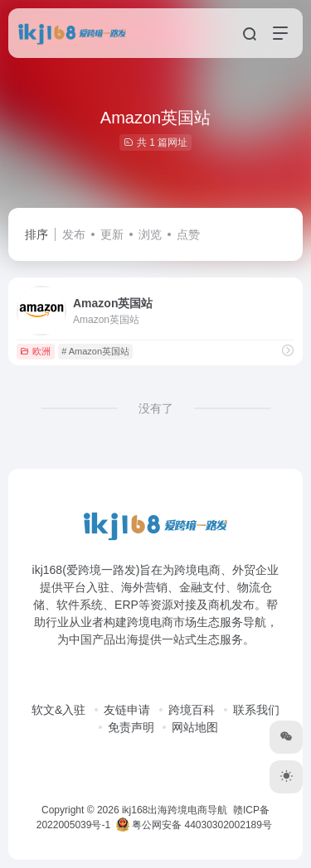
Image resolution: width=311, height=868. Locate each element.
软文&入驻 (58, 710)
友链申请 (127, 710)
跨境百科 (192, 710)
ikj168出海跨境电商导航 (175, 810)
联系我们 (256, 710)
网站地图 (195, 727)
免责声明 (131, 727)
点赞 (188, 234)
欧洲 (35, 351)
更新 (112, 234)
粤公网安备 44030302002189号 (194, 825)
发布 (74, 234)
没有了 (156, 408)
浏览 (150, 234)
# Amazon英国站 (95, 351)
